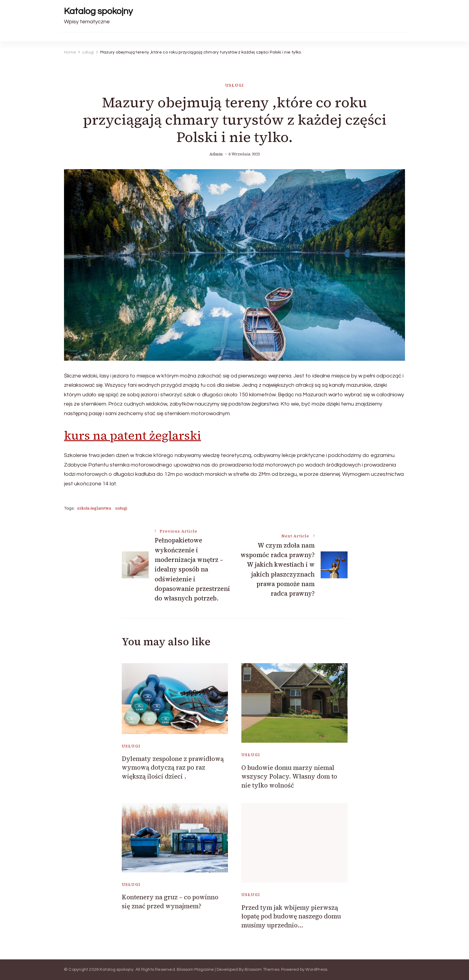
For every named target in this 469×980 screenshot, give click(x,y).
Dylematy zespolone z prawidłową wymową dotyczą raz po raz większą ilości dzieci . (173, 768)
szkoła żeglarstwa (94, 508)
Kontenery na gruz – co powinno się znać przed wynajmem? (170, 901)
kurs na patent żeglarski (133, 435)
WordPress (316, 970)
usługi (235, 85)
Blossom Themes (262, 970)
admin (216, 154)
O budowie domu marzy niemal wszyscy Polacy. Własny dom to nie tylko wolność (289, 776)
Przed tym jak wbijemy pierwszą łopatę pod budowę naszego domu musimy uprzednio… (291, 916)
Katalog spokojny (98, 11)
